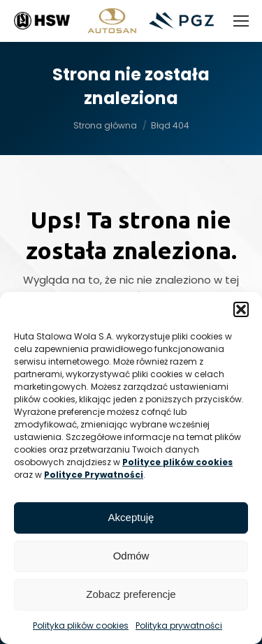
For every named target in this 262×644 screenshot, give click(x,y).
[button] (241, 309)
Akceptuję (131, 517)
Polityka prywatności (179, 625)
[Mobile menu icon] (241, 21)
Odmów (131, 556)
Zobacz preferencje (131, 594)
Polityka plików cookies (81, 625)
